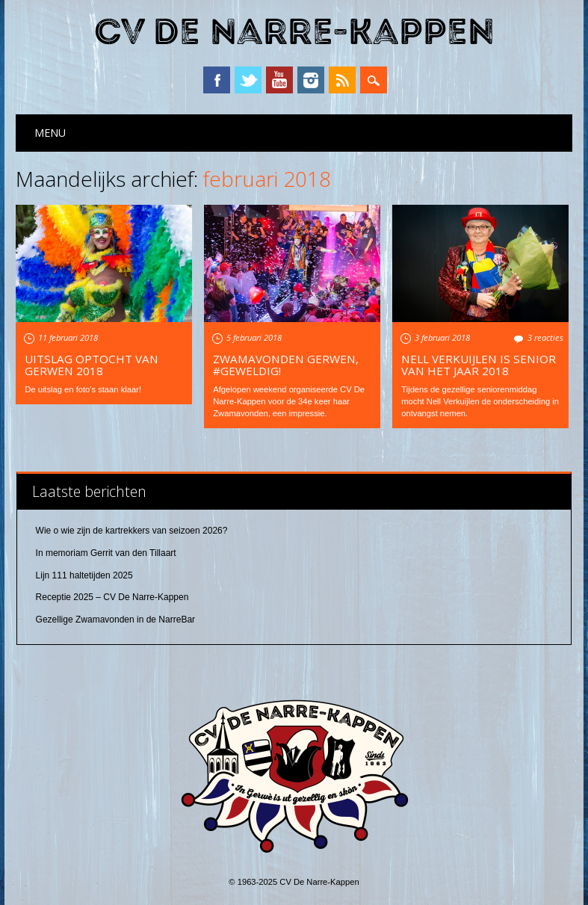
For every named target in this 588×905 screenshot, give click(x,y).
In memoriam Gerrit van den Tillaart (106, 553)
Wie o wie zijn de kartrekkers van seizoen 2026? (132, 531)
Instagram (311, 80)
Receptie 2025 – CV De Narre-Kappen (112, 597)
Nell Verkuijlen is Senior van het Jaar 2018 (479, 365)
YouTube (279, 80)
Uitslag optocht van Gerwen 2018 (92, 365)
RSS (342, 80)
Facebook (217, 80)
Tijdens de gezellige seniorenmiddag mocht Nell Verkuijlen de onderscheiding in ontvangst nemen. (480, 401)
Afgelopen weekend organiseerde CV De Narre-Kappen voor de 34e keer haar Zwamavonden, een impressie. (289, 401)
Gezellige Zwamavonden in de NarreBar (115, 620)
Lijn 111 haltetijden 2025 (84, 575)
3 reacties (545, 337)
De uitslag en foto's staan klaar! (83, 389)
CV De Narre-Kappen (294, 33)
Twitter (248, 80)
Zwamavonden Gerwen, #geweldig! (286, 365)
